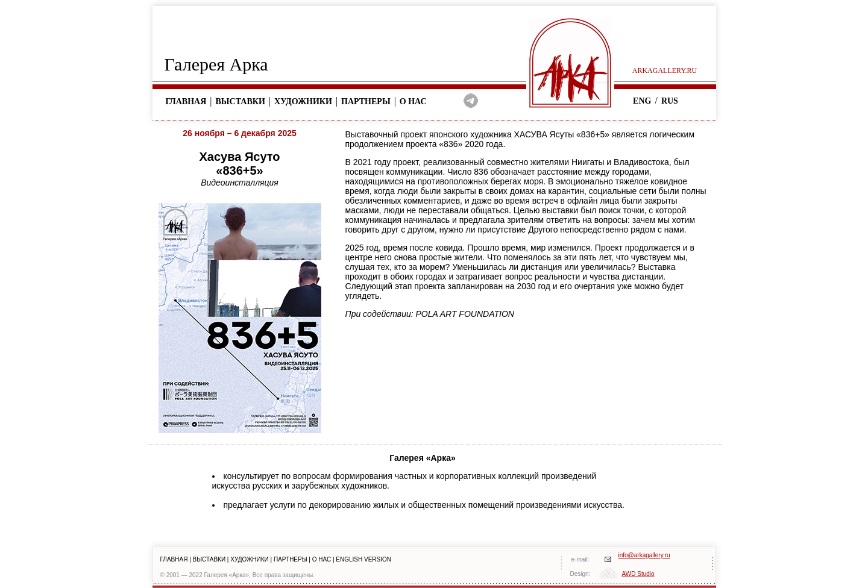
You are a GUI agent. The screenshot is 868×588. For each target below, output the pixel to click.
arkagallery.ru (665, 70)
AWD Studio (638, 574)
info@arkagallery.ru (644, 555)
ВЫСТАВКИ (209, 559)
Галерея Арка (216, 64)
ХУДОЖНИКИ (250, 559)
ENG (642, 101)
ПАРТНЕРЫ (291, 559)
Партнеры (366, 102)
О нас (413, 102)
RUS (670, 101)
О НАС (322, 559)
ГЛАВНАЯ (174, 559)
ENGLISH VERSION (363, 559)
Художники (303, 102)
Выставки (241, 102)
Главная (186, 102)
